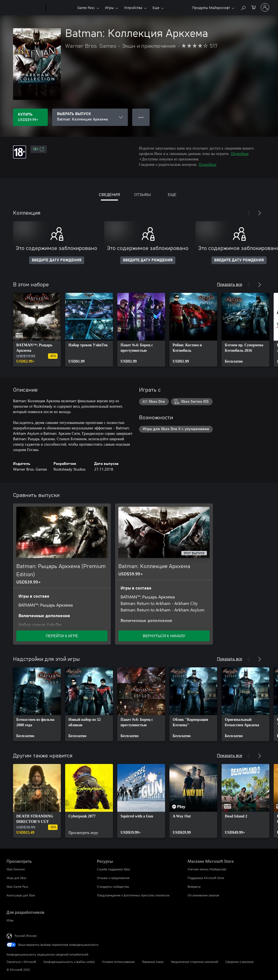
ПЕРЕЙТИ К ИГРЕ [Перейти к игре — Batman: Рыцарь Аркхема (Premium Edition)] (62, 636)
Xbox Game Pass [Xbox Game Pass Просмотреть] (17, 887)
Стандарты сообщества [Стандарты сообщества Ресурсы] (113, 887)
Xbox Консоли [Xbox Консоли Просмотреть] (16, 869)
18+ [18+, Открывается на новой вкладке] (39, 149)
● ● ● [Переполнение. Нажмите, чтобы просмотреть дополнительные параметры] (141, 117)
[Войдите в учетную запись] (265, 7)
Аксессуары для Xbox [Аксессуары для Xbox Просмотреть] (21, 895)
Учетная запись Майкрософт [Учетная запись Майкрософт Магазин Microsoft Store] (207, 869)
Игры (109, 7)
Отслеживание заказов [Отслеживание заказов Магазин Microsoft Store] (203, 895)
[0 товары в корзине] (254, 7)
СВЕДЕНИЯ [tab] (109, 194)
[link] (37, 330)
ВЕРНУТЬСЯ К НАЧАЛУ (164, 636)
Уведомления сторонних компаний (194, 962)
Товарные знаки (153, 962)
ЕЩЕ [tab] (172, 194)
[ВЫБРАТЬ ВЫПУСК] (90, 117)
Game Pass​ (86, 7)
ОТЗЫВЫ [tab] (143, 194)
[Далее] (260, 213)
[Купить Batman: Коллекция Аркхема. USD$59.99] (30, 117)
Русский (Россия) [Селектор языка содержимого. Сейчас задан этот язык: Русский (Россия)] (26, 936)
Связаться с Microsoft (21, 962)
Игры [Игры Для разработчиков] (10, 920)
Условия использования (118, 962)
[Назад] (249, 213)
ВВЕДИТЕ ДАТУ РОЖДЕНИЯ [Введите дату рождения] (57, 260)
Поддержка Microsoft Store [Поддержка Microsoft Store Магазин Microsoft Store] (206, 878)
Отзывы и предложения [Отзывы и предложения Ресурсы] (113, 878)
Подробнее (240, 153)
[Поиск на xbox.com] (243, 7)
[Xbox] (61, 8)
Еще (156, 7)
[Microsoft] (25, 8)
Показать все (230, 284)
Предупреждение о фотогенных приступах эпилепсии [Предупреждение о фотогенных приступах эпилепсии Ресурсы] (133, 895)
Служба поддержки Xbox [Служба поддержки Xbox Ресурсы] (113, 869)
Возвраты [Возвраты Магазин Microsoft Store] (194, 887)
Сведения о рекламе (239, 962)
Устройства (133, 7)
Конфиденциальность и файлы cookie (69, 962)
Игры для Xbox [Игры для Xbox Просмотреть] (16, 878)
